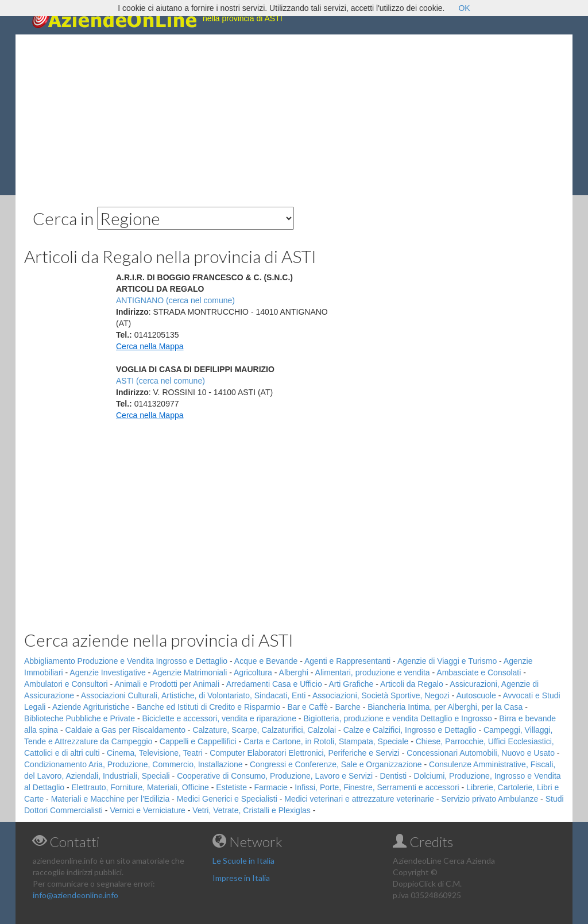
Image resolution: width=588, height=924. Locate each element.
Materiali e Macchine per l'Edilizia (111, 799)
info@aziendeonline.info (76, 895)
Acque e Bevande (266, 661)
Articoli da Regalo (412, 684)
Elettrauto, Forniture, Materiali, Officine (140, 787)
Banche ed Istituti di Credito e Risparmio (208, 707)
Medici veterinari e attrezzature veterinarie (359, 799)
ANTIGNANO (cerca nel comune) (175, 300)
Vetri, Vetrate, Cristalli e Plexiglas (251, 810)
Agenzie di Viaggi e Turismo (447, 661)
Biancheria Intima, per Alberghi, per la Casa (445, 707)
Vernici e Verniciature (148, 810)
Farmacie (271, 787)
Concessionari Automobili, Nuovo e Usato (481, 753)
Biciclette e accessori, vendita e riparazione (219, 718)
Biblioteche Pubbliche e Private (80, 718)
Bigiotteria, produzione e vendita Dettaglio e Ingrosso (397, 718)
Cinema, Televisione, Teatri (155, 753)
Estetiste (231, 787)
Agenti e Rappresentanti (347, 661)
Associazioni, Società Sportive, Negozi (381, 695)
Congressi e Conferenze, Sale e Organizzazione (336, 764)
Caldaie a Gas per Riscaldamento (125, 730)
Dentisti (393, 776)
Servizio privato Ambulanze (490, 799)
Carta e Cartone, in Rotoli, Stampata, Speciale (326, 741)
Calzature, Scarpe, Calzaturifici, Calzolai (264, 730)
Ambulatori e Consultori (66, 684)
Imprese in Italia (241, 878)
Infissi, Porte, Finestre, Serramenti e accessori (377, 787)
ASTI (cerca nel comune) (160, 381)
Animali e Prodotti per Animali (167, 684)
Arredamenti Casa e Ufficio (274, 684)
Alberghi (294, 672)
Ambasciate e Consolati (479, 672)
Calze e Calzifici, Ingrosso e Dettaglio (410, 730)
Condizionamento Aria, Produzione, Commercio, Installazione (134, 764)
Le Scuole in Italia (243, 861)
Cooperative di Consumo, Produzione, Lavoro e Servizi (275, 776)
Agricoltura (253, 672)
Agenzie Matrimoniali (189, 672)
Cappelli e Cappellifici (198, 741)
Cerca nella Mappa (150, 346)
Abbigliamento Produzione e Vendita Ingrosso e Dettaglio (126, 661)
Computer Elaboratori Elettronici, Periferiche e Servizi (305, 753)
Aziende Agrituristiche (91, 707)
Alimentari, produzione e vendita (373, 672)
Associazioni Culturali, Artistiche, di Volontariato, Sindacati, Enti (193, 695)
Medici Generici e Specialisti (227, 799)
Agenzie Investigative (107, 672)
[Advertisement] (294, 115)
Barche (347, 707)
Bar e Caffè (307, 707)
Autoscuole (476, 695)
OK (464, 8)
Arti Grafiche (351, 684)
